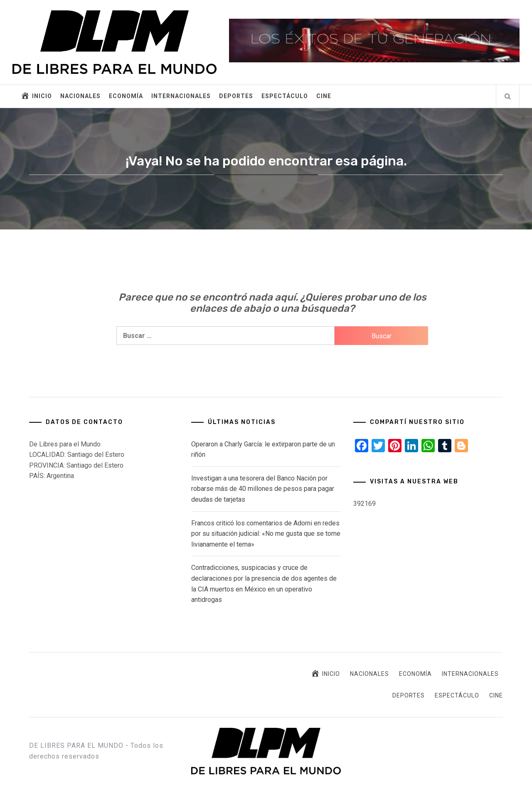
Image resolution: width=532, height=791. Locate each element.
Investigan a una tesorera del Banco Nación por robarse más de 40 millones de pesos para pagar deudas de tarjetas (263, 489)
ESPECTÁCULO (285, 96)
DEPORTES (236, 96)
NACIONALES (80, 96)
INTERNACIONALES (181, 96)
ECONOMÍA (126, 96)
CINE (324, 96)
